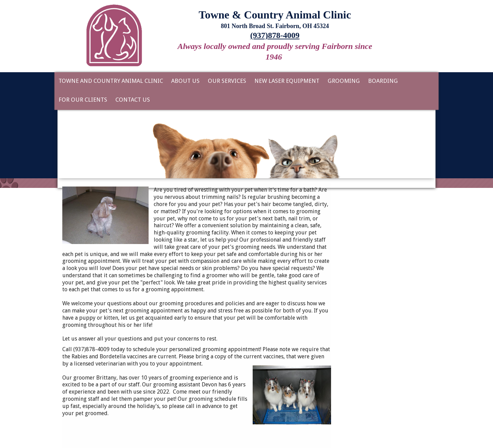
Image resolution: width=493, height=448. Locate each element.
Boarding (383, 81)
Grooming (344, 81)
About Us (185, 81)
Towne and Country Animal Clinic (111, 81)
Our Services (227, 81)
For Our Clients (83, 100)
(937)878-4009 (275, 35)
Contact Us (133, 100)
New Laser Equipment (287, 81)
